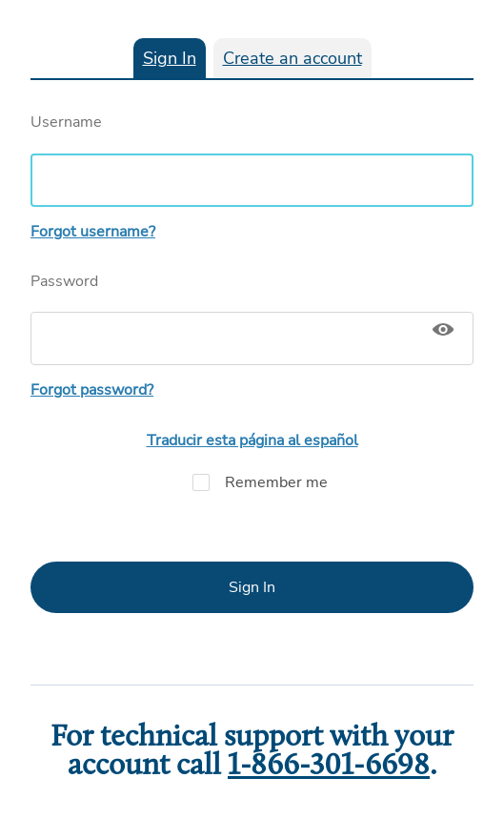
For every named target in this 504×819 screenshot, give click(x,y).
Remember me (252, 482)
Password (252, 318)
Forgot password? (92, 390)
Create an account (292, 58)
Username (252, 159)
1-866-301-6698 (329, 767)
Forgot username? (93, 232)
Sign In (170, 58)
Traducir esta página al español (252, 440)
